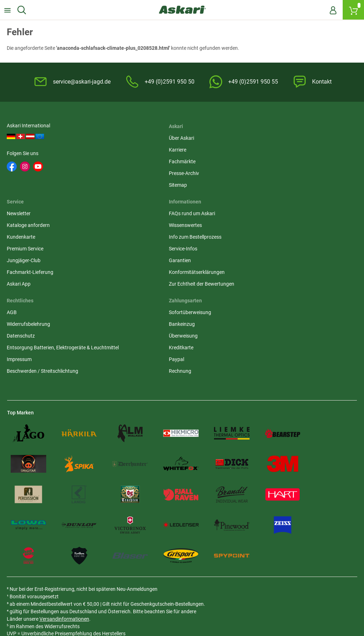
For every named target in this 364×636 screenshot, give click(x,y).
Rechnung (257, 293)
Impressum (139, 289)
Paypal (254, 282)
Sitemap (136, 184)
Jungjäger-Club (263, 184)
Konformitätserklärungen (35, 293)
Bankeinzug (259, 247)
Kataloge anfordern (267, 148)
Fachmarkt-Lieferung (269, 195)
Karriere (135, 148)
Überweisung (260, 258)
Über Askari (139, 137)
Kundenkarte (260, 160)
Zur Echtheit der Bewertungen (40, 305)
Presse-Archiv (142, 172)
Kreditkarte (258, 270)
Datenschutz (141, 258)
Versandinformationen (89, 561)
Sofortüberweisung (267, 235)
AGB (132, 235)
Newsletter (258, 137)
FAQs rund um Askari (30, 235)
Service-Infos (21, 270)
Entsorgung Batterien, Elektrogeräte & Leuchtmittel (168, 274)
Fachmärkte (140, 160)
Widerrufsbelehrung (148, 247)
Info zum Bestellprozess (33, 258)
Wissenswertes (24, 247)
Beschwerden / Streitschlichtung (162, 301)
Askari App (258, 207)
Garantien (18, 282)
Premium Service (264, 172)
